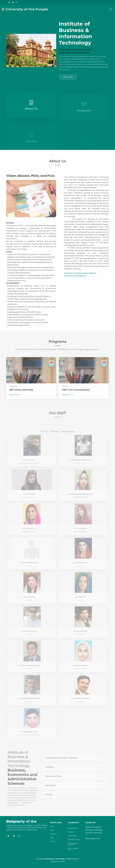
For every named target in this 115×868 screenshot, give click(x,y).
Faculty (53, 841)
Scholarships (72, 836)
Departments (72, 828)
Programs (54, 834)
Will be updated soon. (73, 849)
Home (52, 827)
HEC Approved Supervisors (73, 844)
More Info (68, 77)
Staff (52, 838)
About (52, 830)
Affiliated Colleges (74, 839)
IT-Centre (62, 861)
